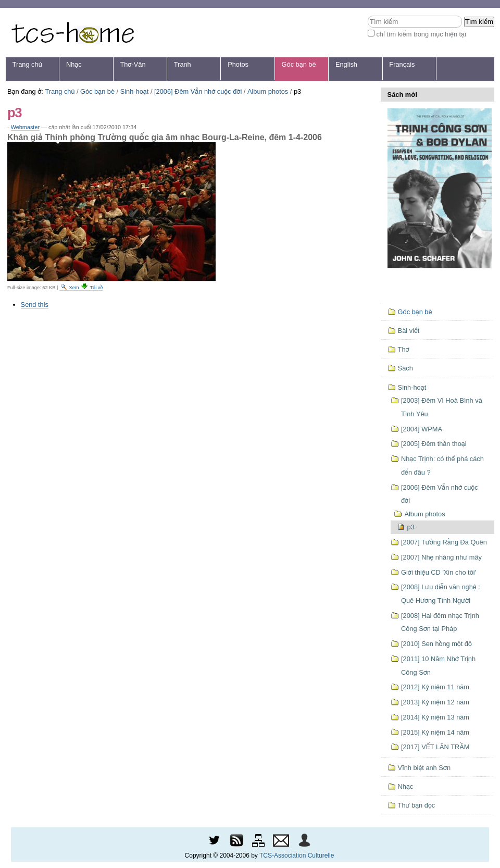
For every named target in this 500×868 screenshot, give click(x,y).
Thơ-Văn (133, 64)
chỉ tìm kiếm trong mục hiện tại (421, 34)
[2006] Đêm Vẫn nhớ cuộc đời (198, 91)
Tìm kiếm (367, 15)
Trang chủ (27, 64)
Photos (238, 64)
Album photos (268, 91)
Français (402, 64)
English (346, 64)
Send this (35, 305)
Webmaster (25, 127)
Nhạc (74, 64)
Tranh (183, 64)
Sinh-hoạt (135, 91)
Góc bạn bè (299, 64)
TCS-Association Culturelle (297, 855)
